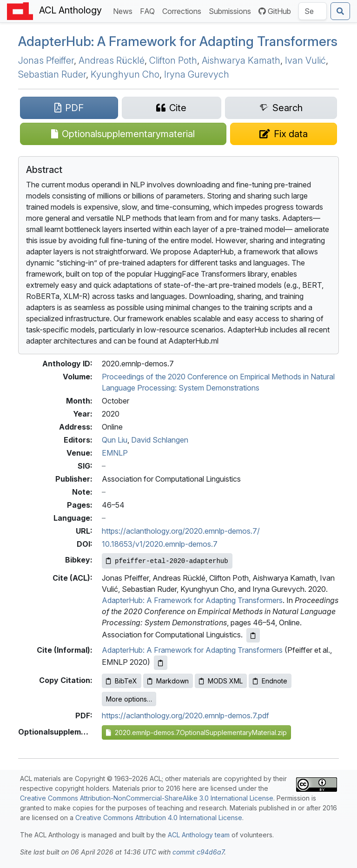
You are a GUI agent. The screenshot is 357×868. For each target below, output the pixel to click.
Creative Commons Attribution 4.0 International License (159, 818)
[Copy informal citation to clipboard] (161, 663)
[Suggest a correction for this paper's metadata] (284, 134)
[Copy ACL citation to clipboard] (253, 635)
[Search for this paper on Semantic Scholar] (281, 108)
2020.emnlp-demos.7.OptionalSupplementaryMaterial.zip (196, 732)
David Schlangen (160, 440)
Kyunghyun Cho (125, 74)
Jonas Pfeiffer (46, 60)
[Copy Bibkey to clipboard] (167, 561)
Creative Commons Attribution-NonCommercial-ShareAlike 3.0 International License (147, 798)
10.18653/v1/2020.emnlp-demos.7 (160, 544)
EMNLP (115, 453)
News (125, 10)
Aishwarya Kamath (241, 60)
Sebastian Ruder (52, 74)
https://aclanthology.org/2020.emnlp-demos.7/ (181, 531)
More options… (129, 699)
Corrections (184, 10)
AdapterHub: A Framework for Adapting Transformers (192, 600)
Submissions (232, 10)
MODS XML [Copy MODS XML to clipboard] (221, 681)
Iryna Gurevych (197, 74)
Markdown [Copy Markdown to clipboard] (168, 681)
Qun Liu (115, 440)
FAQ (149, 10)
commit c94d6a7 (198, 852)
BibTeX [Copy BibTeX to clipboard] (122, 681)
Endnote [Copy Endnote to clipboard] (270, 681)
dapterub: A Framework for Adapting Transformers (178, 41)
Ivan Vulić (305, 60)
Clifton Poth (173, 60)
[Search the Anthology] (313, 11)
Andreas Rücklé (112, 60)
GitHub (275, 11)
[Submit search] (340, 11)
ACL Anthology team (199, 835)
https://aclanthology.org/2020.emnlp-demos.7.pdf (185, 716)
